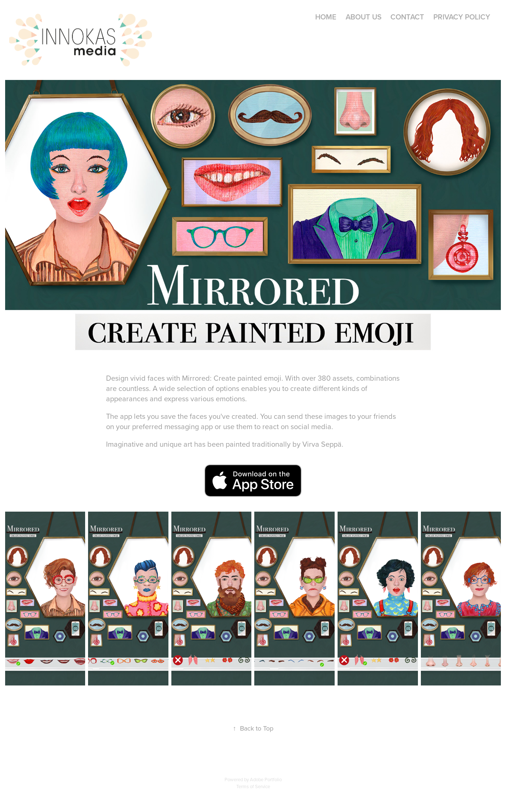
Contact (407, 17)
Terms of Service (253, 786)
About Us (364, 17)
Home (326, 17)
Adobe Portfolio (266, 779)
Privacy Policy (462, 17)
